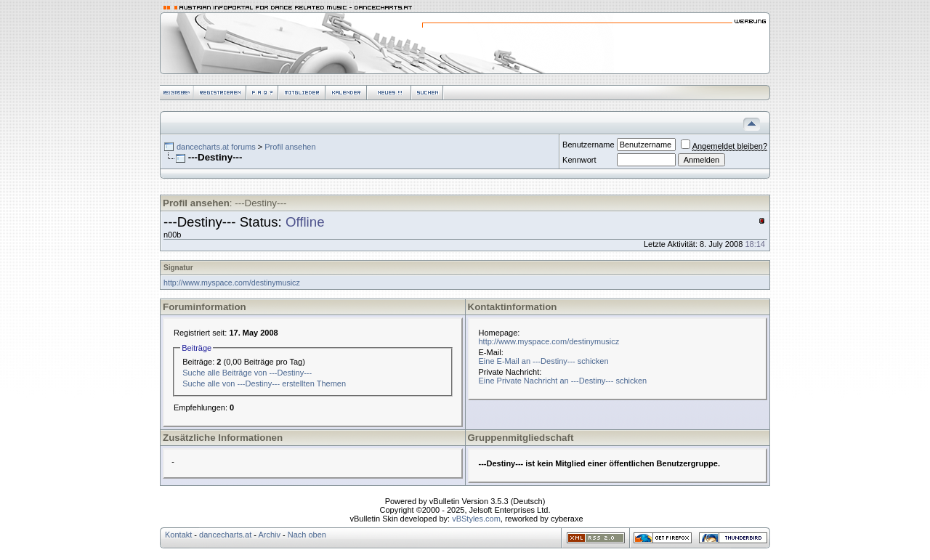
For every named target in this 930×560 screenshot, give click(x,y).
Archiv (269, 535)
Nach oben (307, 535)
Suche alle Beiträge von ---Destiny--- (247, 373)
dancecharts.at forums (216, 147)
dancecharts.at (225, 535)
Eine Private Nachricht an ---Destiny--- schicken (563, 381)
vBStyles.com (476, 519)
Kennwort (579, 160)
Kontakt (178, 535)
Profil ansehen (290, 147)
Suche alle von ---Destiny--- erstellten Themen (264, 384)
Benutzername (589, 145)
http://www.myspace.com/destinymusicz (232, 283)
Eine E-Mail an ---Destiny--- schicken (544, 361)
